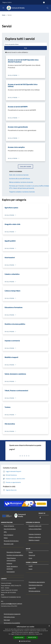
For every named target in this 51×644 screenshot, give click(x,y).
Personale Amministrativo (11, 541)
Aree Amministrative (10, 529)
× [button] (49, 626)
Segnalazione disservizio (36, 585)
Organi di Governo (9, 526)
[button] (26, 641)
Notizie (31, 552)
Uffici (5, 532)
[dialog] (25, 634)
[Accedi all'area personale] (44, 2)
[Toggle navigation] (3, 8)
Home (4, 15)
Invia (25, 48)
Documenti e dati (9, 544)
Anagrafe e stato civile (35, 526)
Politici (6, 538)
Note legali (7, 620)
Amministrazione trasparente (12, 614)
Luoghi (31, 566)
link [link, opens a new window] (41, 634)
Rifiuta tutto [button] (32, 637)
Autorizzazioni (11, 572)
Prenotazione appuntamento (37, 582)
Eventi (31, 569)
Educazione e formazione (14, 552)
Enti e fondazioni (9, 535)
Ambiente (9, 563)
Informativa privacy (9, 617)
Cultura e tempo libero (35, 529)
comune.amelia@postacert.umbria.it (12, 604)
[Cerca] (48, 8)
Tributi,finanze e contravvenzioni (11, 559)
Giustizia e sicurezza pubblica (15, 555)
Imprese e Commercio (35, 534)
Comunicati (32, 555)
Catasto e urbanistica (35, 537)
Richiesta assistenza (34, 591)
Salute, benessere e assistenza (12, 568)
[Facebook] (40, 518)
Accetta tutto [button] (19, 638)
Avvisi (30, 558)
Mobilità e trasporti (34, 540)
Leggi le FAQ (32, 588)
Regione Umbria (7, 2)
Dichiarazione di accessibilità (12, 623)
